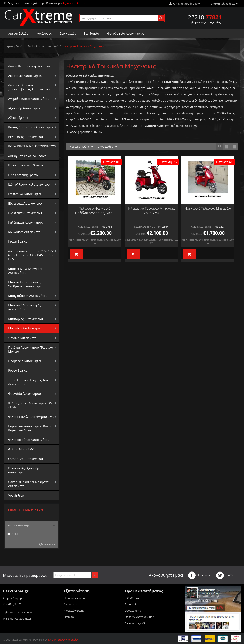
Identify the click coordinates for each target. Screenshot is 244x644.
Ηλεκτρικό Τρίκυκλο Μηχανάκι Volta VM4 (151, 211)
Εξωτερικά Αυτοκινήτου (25, 203)
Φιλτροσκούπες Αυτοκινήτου (29, 440)
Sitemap (69, 617)
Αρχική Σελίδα (18, 33)
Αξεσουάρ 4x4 (18, 118)
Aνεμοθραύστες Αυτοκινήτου (29, 99)
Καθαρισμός (49, 544)
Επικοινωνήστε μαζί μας (139, 617)
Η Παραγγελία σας (75, 598)
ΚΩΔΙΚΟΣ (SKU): (88, 227)
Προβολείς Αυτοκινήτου (25, 361)
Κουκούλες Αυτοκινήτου (25, 232)
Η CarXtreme (132, 598)
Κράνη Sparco (18, 241)
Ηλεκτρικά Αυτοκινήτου (25, 213)
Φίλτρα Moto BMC (21, 449)
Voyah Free (16, 495)
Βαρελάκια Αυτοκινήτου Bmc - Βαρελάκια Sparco (30, 428)
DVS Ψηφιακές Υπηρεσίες (63, 640)
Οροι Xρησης (133, 611)
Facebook (199, 575)
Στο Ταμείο (91, 33)
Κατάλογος (44, 33)
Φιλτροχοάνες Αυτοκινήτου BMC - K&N (31, 405)
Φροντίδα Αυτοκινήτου (25, 393)
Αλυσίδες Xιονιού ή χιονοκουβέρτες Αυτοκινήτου (29, 87)
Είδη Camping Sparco (23, 175)
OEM (13, 534)
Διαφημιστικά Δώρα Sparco (27, 156)
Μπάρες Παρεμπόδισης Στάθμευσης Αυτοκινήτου (26, 284)
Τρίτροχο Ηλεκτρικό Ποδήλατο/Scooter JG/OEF (95, 211)
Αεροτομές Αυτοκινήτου (25, 76)
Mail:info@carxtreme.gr (17, 619)
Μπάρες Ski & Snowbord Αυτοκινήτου (25, 271)
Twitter (225, 575)
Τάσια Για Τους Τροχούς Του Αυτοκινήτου (28, 382)
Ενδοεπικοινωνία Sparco (25, 165)
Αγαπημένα (71, 604)
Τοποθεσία (131, 604)
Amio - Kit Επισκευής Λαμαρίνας (31, 66)
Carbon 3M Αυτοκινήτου (25, 459)
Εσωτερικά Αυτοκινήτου (25, 194)
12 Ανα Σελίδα (107, 147)
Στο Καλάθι (68, 33)
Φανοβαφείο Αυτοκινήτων (126, 33)
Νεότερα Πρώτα (81, 147)
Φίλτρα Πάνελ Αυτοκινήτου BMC (31, 417)
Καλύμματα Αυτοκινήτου (26, 222)
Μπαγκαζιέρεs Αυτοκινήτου (28, 296)
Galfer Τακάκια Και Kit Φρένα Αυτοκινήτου (28, 484)
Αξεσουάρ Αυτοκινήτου (25, 108)
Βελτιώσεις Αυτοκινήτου (25, 137)
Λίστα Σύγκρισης (74, 611)
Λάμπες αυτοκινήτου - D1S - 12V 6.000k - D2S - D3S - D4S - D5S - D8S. (31, 255)
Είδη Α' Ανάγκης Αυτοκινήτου (29, 184)
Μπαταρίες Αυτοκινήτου (25, 319)
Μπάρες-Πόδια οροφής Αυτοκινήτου (25, 307)
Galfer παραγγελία (136, 623)
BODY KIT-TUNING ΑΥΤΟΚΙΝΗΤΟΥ (31, 146)
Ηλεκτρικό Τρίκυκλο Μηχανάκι (208, 208)
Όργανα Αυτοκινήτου (23, 338)
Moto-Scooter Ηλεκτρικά (43, 46)
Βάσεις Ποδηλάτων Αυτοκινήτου (31, 127)
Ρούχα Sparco (18, 370)
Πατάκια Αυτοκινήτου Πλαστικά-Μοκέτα (31, 349)
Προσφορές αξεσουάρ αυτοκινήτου (24, 470)
